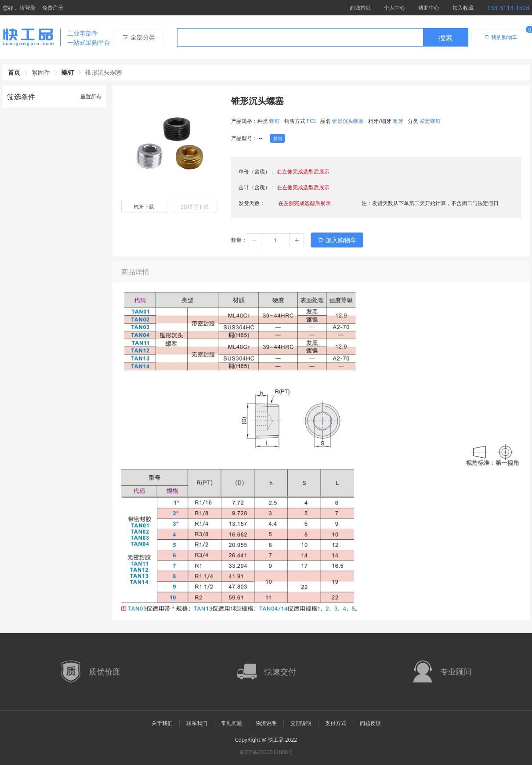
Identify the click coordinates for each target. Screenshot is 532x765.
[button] (254, 240)
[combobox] (323, 37)
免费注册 (53, 8)
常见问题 (232, 723)
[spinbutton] (275, 240)
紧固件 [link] (41, 72)
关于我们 (162, 723)
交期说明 (301, 723)
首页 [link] (14, 72)
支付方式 (336, 723)
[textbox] (300, 38)
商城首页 (360, 8)
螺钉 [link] (68, 72)
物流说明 (266, 723)
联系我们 (197, 723)
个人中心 (394, 8)
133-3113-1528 (508, 8)
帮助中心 (429, 8)
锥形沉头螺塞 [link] (104, 72)
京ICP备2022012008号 (266, 752)
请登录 (28, 8)
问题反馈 (370, 723)
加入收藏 (463, 8)
